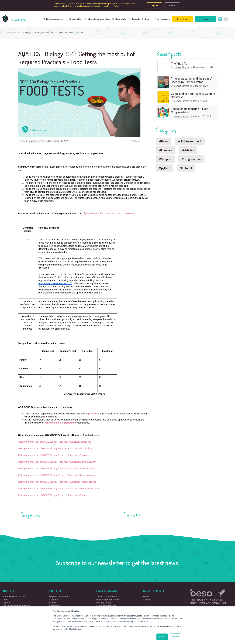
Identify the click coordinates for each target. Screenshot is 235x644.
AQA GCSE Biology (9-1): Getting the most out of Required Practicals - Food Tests (49, 33)
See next (131, 515)
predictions (94, 414)
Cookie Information (106, 606)
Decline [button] (176, 637)
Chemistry (55, 606)
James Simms (37, 141)
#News (164, 141)
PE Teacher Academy (52, 19)
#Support (165, 159)
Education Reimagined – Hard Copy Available (190, 110)
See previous (31, 515)
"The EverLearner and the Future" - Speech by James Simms (192, 80)
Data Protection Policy (108, 600)
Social (147, 600)
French (53, 603)
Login (206, 19)
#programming (191, 159)
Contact (6, 603)
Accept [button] (162, 637)
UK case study (74, 19)
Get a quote (119, 19)
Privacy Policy (113, 6)
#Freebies (166, 150)
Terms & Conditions (107, 597)
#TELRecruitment (190, 141)
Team (5, 600)
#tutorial (186, 168)
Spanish (54, 600)
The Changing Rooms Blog (16, 606)
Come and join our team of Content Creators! (193, 95)
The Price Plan (180, 64)
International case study (97, 19)
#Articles (136, 141)
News (9, 33)
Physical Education (59, 597)
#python (165, 168)
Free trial (182, 19)
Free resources (161, 19)
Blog (146, 19)
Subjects (134, 19)
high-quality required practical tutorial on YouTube (109, 213)
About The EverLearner (14, 597)
